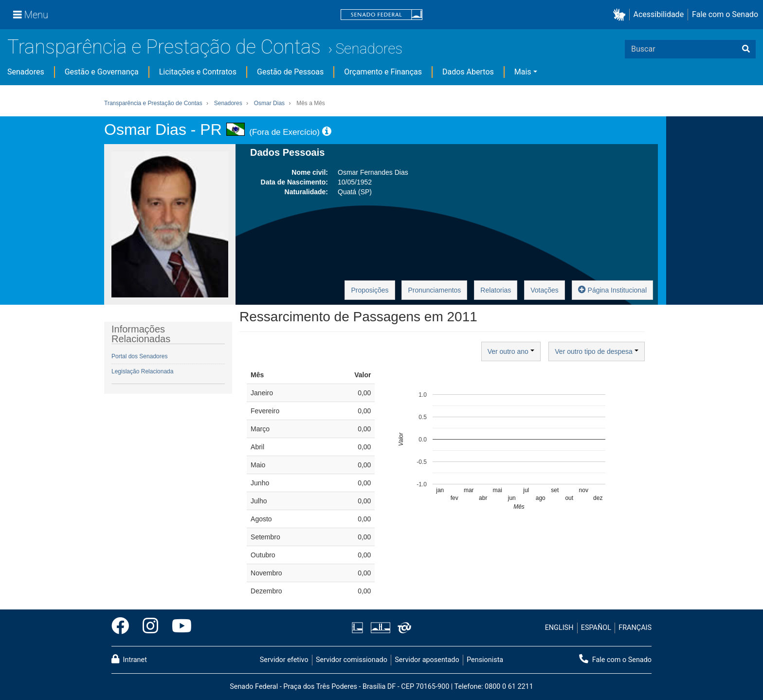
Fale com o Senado (725, 14)
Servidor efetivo (284, 660)
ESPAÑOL (596, 628)
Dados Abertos (468, 72)
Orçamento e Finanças (383, 72)
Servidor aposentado (427, 660)
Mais (523, 72)
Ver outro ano (511, 351)
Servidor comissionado (352, 660)
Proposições (370, 290)
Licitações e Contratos (198, 72)
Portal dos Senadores (139, 356)
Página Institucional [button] (612, 289)
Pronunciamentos (434, 290)
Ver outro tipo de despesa (596, 351)
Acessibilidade (659, 14)
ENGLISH (559, 628)
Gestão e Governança (102, 72)
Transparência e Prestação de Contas (164, 47)
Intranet (129, 659)
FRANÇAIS (635, 628)
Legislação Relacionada (142, 371)
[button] (621, 15)
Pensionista (485, 660)
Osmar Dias (269, 103)
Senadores (369, 48)
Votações (545, 290)
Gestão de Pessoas (290, 72)
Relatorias (496, 290)
